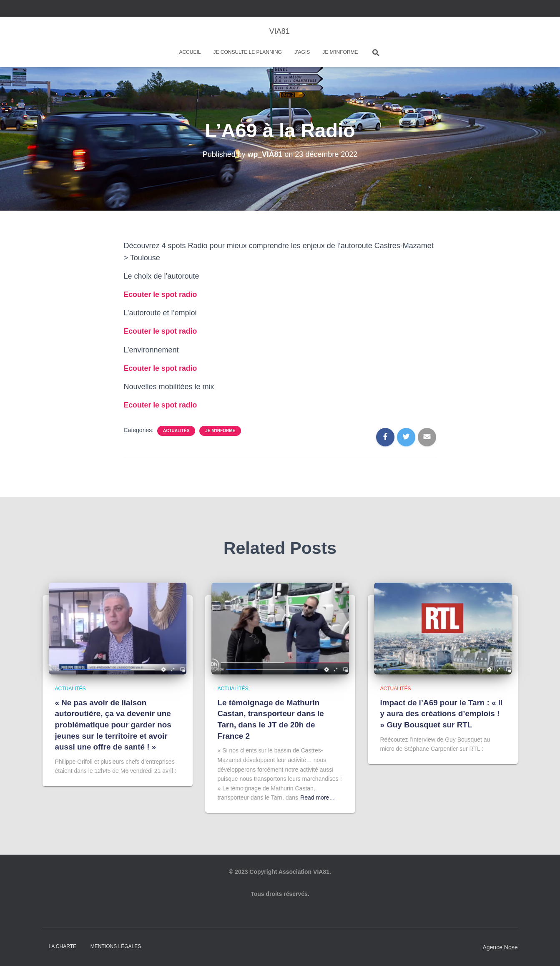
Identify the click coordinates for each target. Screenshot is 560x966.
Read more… (318, 797)
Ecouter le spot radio (161, 294)
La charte (63, 946)
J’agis (302, 52)
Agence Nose (500, 947)
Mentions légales (116, 946)
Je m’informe (340, 52)
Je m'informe (220, 431)
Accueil (190, 52)
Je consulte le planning (247, 52)
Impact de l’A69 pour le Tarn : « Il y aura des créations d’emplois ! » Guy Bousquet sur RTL (442, 714)
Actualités (176, 431)
